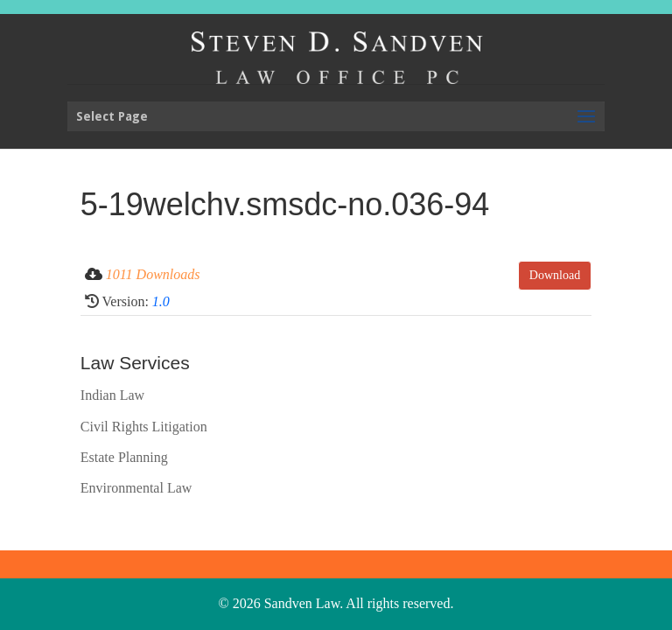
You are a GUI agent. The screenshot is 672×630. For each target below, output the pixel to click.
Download (555, 275)
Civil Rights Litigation (144, 427)
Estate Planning (124, 457)
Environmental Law (136, 488)
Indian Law (112, 395)
